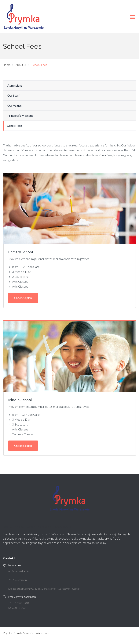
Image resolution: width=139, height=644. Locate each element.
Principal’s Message (20, 115)
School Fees (15, 126)
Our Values (15, 105)
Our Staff (13, 95)
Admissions (15, 85)
